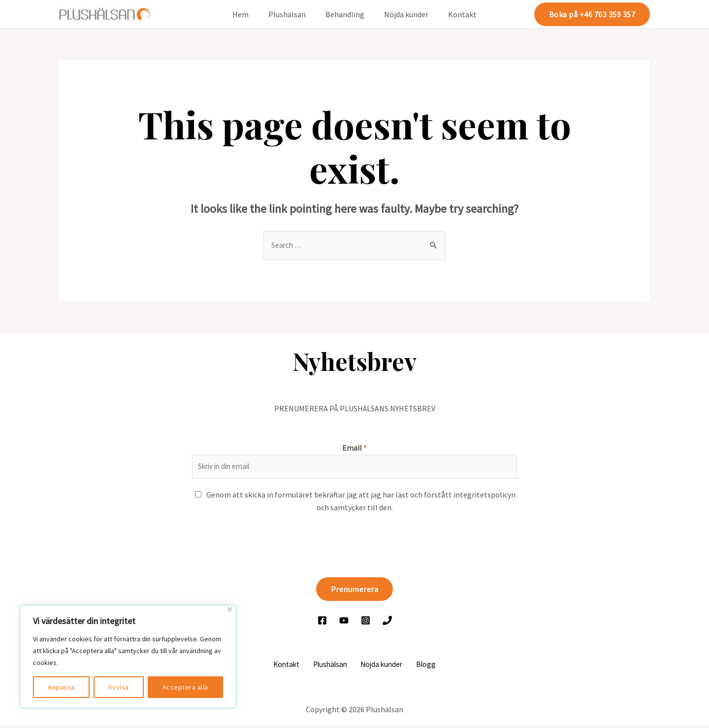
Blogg (421, 666)
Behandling (345, 14)
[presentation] (267, 545)
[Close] (230, 610)
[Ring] (387, 622)
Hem (248, 14)
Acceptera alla (185, 687)
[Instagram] (366, 622)
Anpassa (61, 687)
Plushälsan (291, 14)
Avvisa (119, 687)
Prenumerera (355, 591)
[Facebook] (322, 622)
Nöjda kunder (402, 14)
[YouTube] (344, 622)
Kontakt (454, 14)
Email (354, 448)
